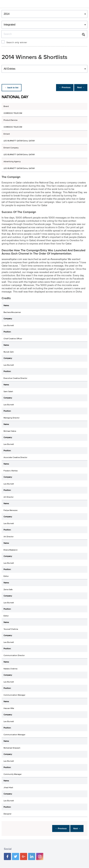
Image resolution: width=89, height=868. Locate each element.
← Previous (62, 88)
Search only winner (17, 43)
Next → (80, 88)
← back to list (12, 88)
